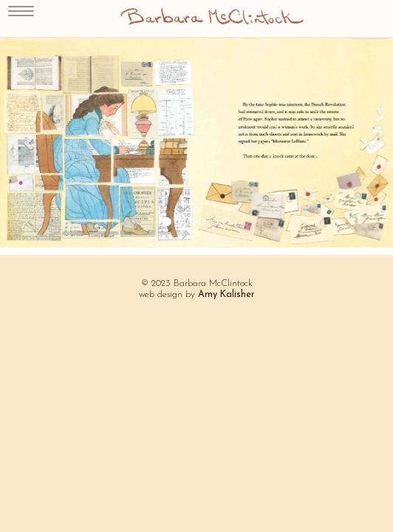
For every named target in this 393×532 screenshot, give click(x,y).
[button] (30, 143)
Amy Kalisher (226, 295)
